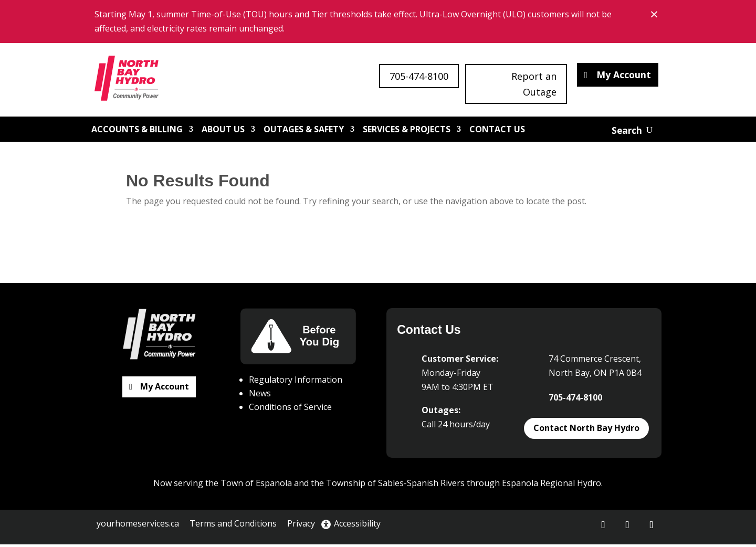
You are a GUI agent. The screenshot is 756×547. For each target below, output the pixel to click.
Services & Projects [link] (407, 132)
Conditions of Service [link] (290, 409)
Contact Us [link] (497, 132)
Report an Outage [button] (534, 84)
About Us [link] (223, 132)
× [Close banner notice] (656, 13)
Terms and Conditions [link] (233, 526)
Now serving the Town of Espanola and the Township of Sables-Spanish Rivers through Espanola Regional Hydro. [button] (378, 486)
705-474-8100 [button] (419, 76)
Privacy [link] (301, 526)
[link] (132, 81)
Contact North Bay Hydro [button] (586, 430)
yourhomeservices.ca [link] (138, 526)
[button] (603, 528)
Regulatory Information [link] (296, 382)
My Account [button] (623, 76)
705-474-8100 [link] (575, 400)
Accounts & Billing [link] (137, 132)
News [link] (260, 396)
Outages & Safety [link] (304, 132)
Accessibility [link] (351, 526)
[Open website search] (632, 133)
